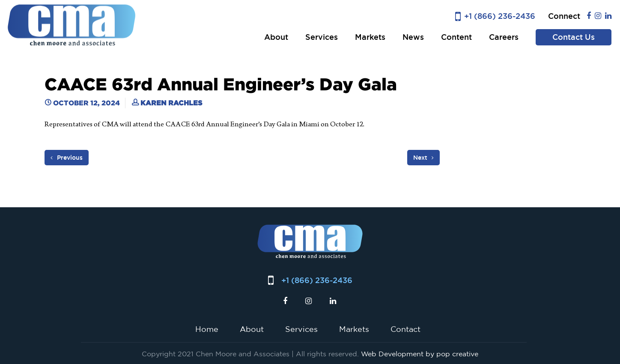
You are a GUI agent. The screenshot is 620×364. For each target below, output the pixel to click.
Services (322, 37)
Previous (67, 158)
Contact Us (574, 37)
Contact (405, 329)
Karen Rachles (171, 103)
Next (423, 158)
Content (456, 37)
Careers (504, 37)
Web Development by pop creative (420, 354)
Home (207, 329)
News (413, 37)
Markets (370, 37)
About (276, 37)
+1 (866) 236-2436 (500, 16)
